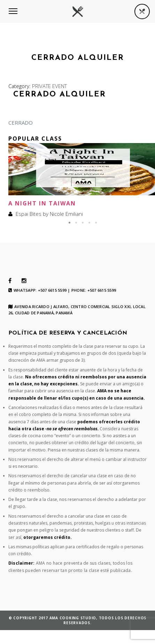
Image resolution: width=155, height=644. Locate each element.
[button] (69, 223)
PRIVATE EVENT (49, 86)
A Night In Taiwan (42, 203)
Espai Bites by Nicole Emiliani (49, 214)
